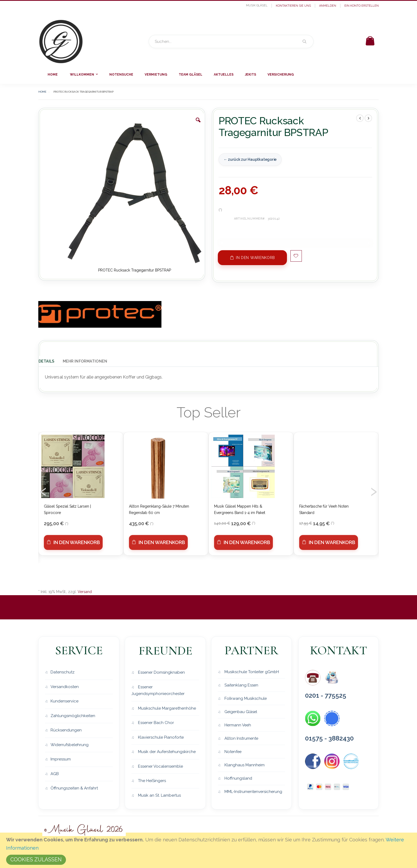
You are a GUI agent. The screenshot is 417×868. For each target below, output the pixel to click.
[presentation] (43, 490)
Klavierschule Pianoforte (160, 737)
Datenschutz (62, 672)
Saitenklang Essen (241, 685)
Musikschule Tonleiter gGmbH (252, 672)
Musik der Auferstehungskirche (166, 752)
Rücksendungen (66, 730)
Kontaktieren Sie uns (293, 6)
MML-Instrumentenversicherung (253, 793)
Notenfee (233, 752)
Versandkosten (65, 687)
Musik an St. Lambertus (159, 795)
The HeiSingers (151, 781)
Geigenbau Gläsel (241, 712)
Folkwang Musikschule (245, 698)
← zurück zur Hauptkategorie (250, 159)
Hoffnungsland (238, 779)
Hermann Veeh (238, 725)
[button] (198, 124)
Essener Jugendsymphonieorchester (158, 690)
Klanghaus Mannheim (244, 766)
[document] (209, 850)
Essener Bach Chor (155, 723)
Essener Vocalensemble (160, 766)
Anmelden (328, 6)
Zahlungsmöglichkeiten (73, 716)
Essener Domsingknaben (161, 672)
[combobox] (231, 42)
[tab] (51, 360)
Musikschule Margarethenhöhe (166, 708)
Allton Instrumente (241, 739)
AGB (55, 774)
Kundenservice (64, 701)
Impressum (61, 759)
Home (42, 92)
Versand (85, 592)
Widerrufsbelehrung (70, 745)
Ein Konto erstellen (362, 6)
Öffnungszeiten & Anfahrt (74, 788)
